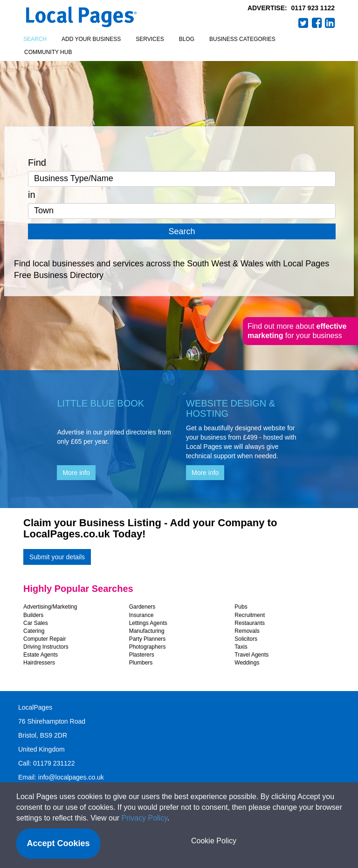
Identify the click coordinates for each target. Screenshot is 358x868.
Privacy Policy (145, 818)
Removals (247, 631)
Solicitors (246, 639)
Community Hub (48, 52)
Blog (187, 39)
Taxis (241, 647)
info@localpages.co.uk (71, 777)
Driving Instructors (46, 647)
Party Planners (148, 639)
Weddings (247, 663)
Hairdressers (39, 663)
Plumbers (141, 663)
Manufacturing (147, 631)
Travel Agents (251, 655)
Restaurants (250, 623)
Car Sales (36, 623)
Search (35, 39)
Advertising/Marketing (50, 607)
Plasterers (142, 655)
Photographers (148, 647)
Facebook (317, 23)
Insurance (141, 615)
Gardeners (142, 607)
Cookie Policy (214, 841)
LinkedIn (330, 23)
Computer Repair (45, 639)
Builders (33, 615)
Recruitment (250, 615)
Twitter (303, 23)
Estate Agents (41, 655)
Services (150, 39)
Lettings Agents (148, 623)
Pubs (241, 607)
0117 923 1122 (313, 8)
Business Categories (242, 39)
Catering (34, 631)
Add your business (91, 39)
